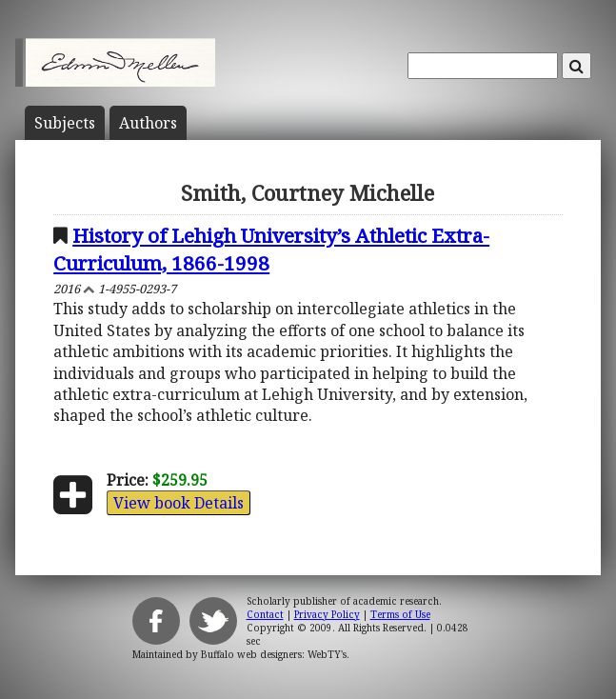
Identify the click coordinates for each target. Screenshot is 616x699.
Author (148, 123)
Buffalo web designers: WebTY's (274, 654)
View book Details (179, 503)
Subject (65, 123)
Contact (265, 614)
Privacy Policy (327, 614)
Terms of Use (400, 614)
